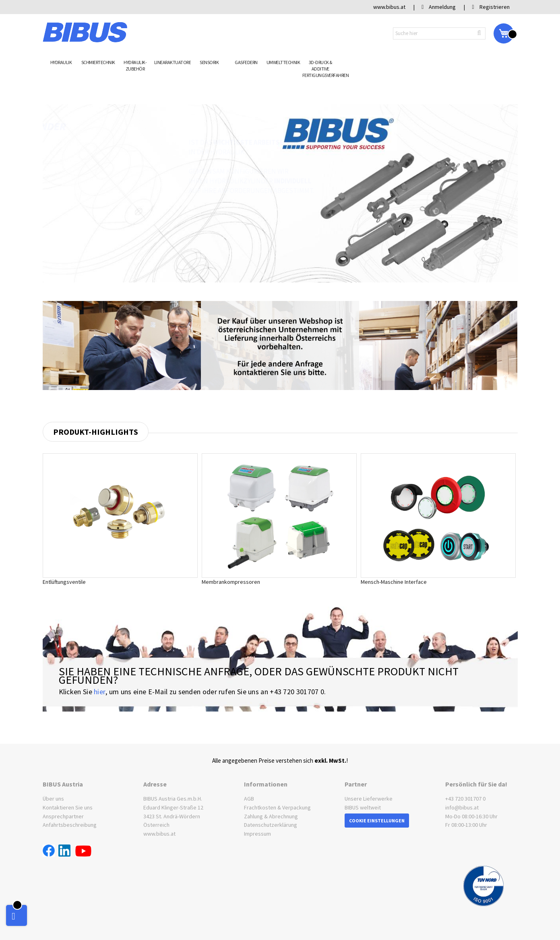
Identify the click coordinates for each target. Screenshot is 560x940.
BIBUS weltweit (363, 807)
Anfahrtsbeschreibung (70, 825)
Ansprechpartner (63, 816)
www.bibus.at (159, 834)
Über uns (53, 799)
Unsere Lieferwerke (369, 799)
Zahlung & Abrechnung (271, 816)
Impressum (257, 834)
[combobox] (439, 33)
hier (100, 692)
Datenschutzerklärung (271, 825)
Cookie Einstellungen (377, 821)
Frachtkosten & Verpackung (277, 807)
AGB (249, 799)
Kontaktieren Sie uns (68, 807)
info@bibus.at (462, 807)
